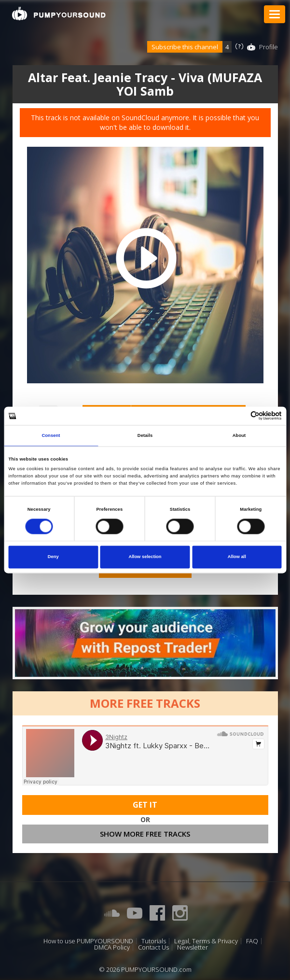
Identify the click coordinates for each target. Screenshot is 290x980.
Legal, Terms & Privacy (206, 941)
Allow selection (145, 557)
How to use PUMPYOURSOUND (88, 941)
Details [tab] (145, 435)
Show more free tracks (145, 834)
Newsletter (193, 947)
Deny (53, 557)
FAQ (252, 941)
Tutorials (154, 941)
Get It (145, 805)
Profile (269, 47)
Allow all (237, 557)
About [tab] (239, 435)
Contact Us (153, 947)
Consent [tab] (51, 435)
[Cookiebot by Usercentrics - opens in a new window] (240, 416)
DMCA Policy (112, 947)
